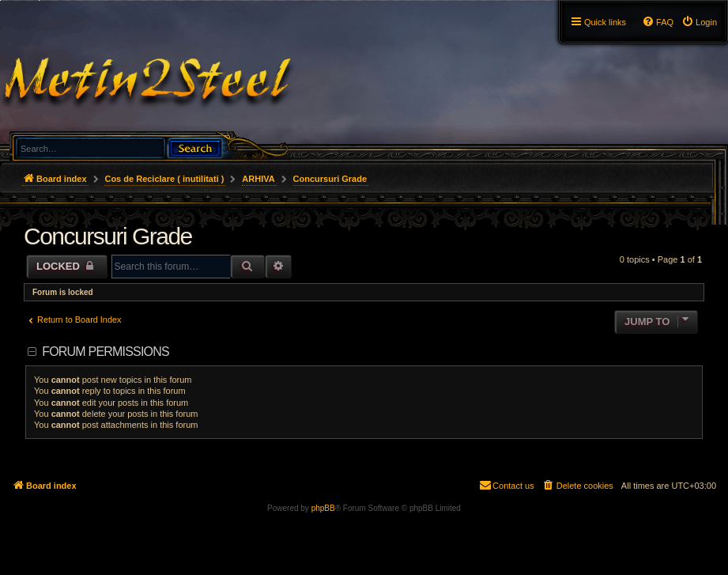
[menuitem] (699, 22)
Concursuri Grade (108, 236)
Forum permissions (106, 352)
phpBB (323, 508)
